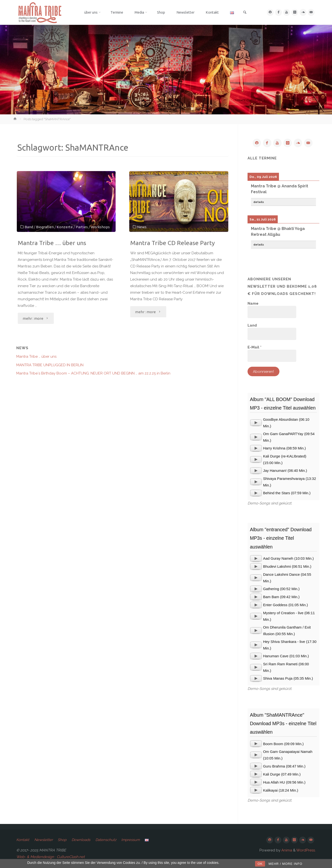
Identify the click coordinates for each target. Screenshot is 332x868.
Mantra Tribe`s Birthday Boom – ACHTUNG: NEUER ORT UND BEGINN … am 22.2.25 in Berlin (93, 373)
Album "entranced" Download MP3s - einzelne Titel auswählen (281, 539)
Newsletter (44, 840)
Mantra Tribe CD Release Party (174, 243)
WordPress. (306, 851)
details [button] (259, 202)
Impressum (133, 840)
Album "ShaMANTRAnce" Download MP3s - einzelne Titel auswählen (283, 724)
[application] (256, 423)
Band (29, 226)
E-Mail (254, 347)
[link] (248, 13)
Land (252, 326)
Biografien (45, 226)
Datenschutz (108, 840)
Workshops (101, 226)
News (142, 226)
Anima (286, 851)
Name (253, 304)
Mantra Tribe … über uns (53, 243)
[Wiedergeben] (256, 423)
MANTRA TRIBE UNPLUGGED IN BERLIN (50, 365)
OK (260, 864)
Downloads (83, 840)
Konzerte (65, 226)
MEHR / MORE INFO (285, 864)
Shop (63, 840)
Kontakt (23, 840)
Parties (82, 226)
